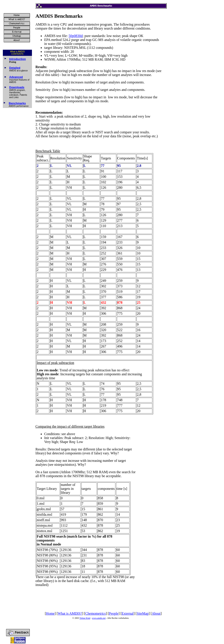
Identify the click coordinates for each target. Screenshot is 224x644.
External (128, 613)
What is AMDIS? (70, 613)
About (156, 613)
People (114, 613)
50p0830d (76, 36)
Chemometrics (95, 613)
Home (50, 613)
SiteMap (143, 613)
